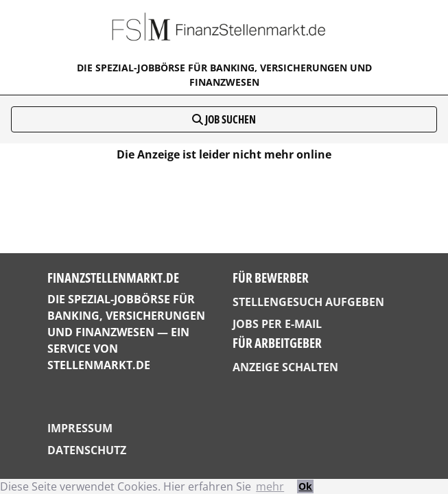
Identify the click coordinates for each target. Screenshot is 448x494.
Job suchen (224, 119)
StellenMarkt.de (99, 365)
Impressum (80, 428)
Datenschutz (87, 450)
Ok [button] (305, 486)
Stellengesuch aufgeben (308, 302)
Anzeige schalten (285, 367)
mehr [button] (270, 486)
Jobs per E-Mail (277, 324)
